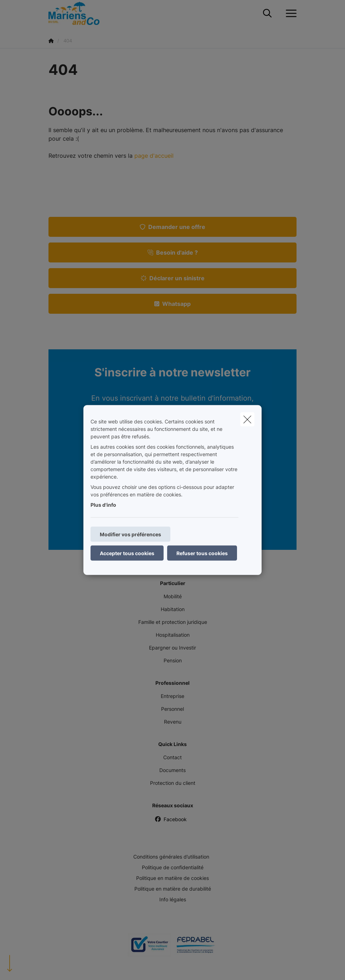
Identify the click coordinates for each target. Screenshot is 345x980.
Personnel (172, 709)
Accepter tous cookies (127, 553)
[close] (247, 419)
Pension (173, 660)
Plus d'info (103, 505)
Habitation (173, 609)
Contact (172, 757)
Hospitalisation (173, 635)
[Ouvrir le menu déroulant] (289, 14)
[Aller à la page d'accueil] (78, 13)
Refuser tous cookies (202, 553)
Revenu (173, 722)
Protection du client (173, 783)
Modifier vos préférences (130, 534)
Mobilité (173, 596)
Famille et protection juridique (173, 622)
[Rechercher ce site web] (267, 14)
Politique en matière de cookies (172, 878)
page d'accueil (154, 156)
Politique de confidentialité (173, 867)
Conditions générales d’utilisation (171, 857)
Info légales (173, 899)
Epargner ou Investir (172, 648)
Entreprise (172, 696)
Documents (172, 770)
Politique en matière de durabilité (173, 889)
